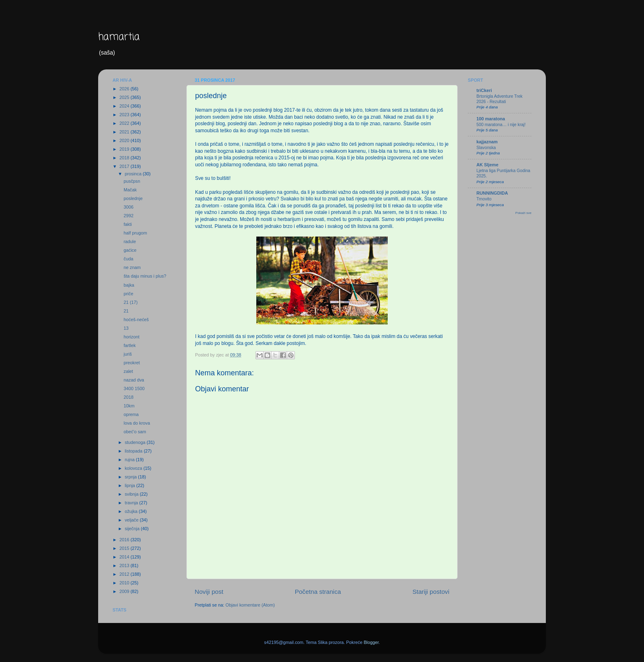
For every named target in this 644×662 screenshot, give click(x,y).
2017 (125, 166)
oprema (131, 414)
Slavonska (486, 148)
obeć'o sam (135, 432)
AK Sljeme (487, 165)
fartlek (130, 345)
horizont (131, 337)
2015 (125, 548)
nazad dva (134, 380)
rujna (130, 460)
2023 (125, 115)
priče (128, 294)
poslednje (133, 198)
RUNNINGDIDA (492, 193)
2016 (125, 540)
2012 (125, 574)
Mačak (130, 190)
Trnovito (484, 199)
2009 (125, 591)
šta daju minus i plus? (145, 276)
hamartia (119, 37)
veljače (132, 520)
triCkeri (484, 90)
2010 (125, 583)
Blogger (371, 642)
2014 (125, 557)
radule (130, 241)
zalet (128, 371)
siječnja (133, 529)
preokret (132, 363)
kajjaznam (487, 142)
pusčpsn (132, 181)
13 (126, 328)
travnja (132, 503)
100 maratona (491, 119)
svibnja (132, 494)
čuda (128, 259)
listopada (134, 451)
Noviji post (209, 592)
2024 (125, 106)
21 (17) (131, 302)
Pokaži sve (523, 213)
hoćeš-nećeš (136, 320)
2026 (125, 89)
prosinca (134, 174)
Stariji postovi (431, 592)
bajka (129, 285)
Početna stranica (318, 592)
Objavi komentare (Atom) (250, 605)
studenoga (136, 442)
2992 (129, 216)
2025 (125, 97)
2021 (125, 132)
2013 (125, 565)
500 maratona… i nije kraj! (501, 125)
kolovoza (134, 468)
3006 (129, 207)
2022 (125, 123)
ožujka (132, 511)
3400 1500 (134, 388)
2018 (125, 158)
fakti (128, 224)
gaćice (130, 250)
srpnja (131, 477)
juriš (128, 354)
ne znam (132, 267)
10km (129, 406)
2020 (125, 140)
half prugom (135, 233)
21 (126, 311)
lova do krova (137, 423)
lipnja (131, 485)
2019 (125, 149)
